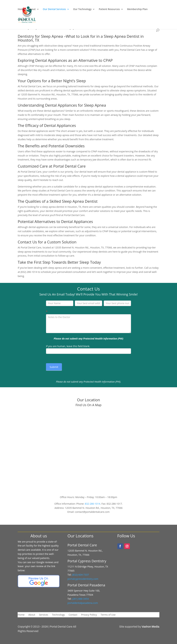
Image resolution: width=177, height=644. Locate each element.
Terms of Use (108, 615)
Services (43, 615)
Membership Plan (137, 9)
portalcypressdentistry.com (83, 579)
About (32, 9)
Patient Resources (109, 9)
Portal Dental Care (61, 627)
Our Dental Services (54, 9)
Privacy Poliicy (89, 615)
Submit (54, 367)
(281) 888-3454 (80, 599)
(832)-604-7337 (81, 575)
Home (21, 9)
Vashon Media (150, 627)
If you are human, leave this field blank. (68, 346)
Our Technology (82, 9)
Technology (58, 615)
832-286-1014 (93, 504)
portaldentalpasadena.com (83, 603)
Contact (22, 20)
